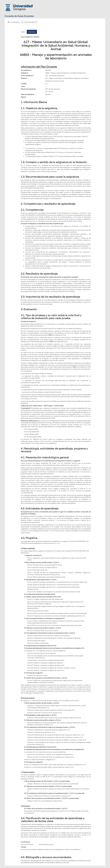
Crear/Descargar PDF (29, 22)
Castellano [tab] (32, 32)
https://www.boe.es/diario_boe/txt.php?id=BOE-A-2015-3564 (61, 221)
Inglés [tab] (23, 32)
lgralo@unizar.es (48, 844)
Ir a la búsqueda (14, 22)
